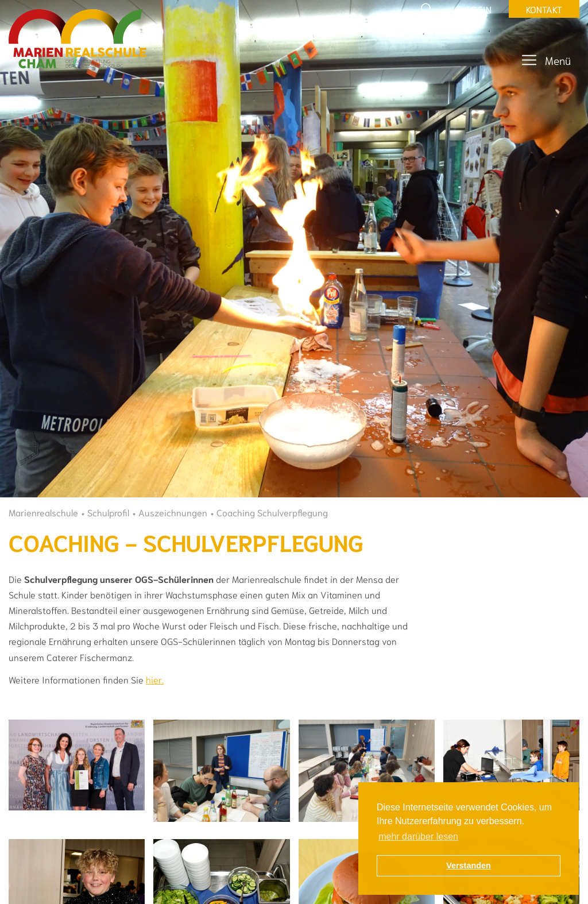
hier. (155, 679)
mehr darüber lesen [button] (418, 837)
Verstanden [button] (469, 866)
